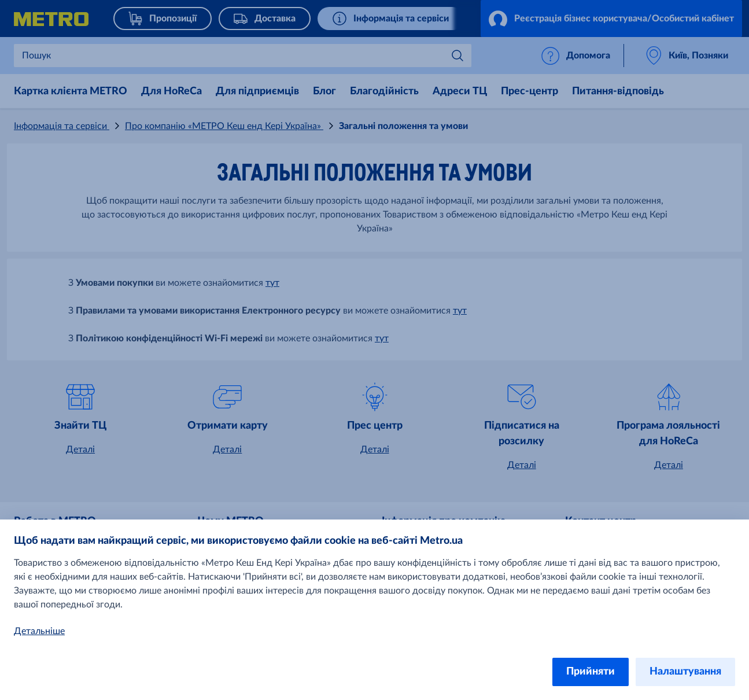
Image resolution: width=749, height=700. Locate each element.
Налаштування (685, 672)
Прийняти (591, 672)
